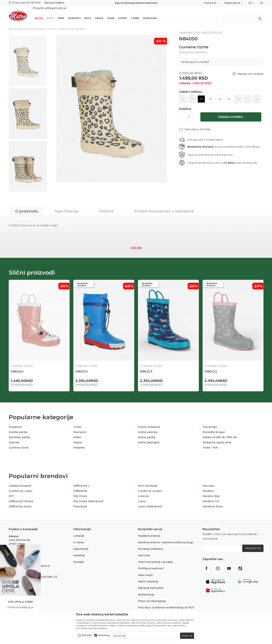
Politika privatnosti (151, 564)
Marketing (104, 635)
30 (201, 94)
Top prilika (210, 422)
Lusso (142, 496)
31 (211, 94)
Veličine (106, 206)
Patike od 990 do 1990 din (220, 432)
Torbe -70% (210, 443)
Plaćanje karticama (151, 583)
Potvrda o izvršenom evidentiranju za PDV (166, 603)
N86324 (82, 367)
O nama (78, 538)
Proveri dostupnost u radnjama (164, 206)
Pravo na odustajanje (152, 596)
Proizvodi (30, 24)
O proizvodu (27, 206)
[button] (195, 125)
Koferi (123, 13)
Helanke (79, 443)
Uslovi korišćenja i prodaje (155, 557)
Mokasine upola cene (217, 438)
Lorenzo (143, 491)
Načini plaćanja (148, 577)
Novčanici (80, 427)
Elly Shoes (80, 491)
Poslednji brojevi (214, 427)
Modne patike (18, 427)
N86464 (17, 367)
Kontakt (79, 557)
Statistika (87, 635)
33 (229, 94)
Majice (78, 438)
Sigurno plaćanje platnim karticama (136, 3)
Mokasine (15, 422)
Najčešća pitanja (149, 531)
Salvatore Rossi (213, 502)
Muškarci (74, 13)
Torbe (135, 13)
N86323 (146, 367)
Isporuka (144, 550)
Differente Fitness (21, 496)
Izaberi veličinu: (191, 87)
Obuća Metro (16, 24)
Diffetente (80, 486)
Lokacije (79, 531)
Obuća (41, 24)
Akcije (39, 13)
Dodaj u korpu (231, 112)
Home (111, 13)
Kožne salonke (148, 427)
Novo (51, 13)
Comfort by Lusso (20, 486)
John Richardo (148, 481)
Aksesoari (150, 13)
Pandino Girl (211, 496)
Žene (61, 13)
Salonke (14, 438)
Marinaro (209, 481)
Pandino (208, 486)
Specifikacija (67, 206)
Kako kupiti (146, 570)
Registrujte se (232, 3)
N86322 (211, 367)
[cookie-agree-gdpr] (187, 636)
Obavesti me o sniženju (250, 69)
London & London (150, 486)
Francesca (80, 502)
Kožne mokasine (149, 422)
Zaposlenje (81, 544)
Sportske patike (19, 432)
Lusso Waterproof (150, 502)
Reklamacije (146, 590)
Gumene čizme (65, 24)
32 (220, 94)
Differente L (81, 481)
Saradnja (79, 550)
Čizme (51, 24)
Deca (88, 13)
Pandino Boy (211, 491)
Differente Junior (20, 502)
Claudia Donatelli (20, 481)
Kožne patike (147, 432)
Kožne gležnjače (149, 438)
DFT (12, 491)
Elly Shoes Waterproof (88, 496)
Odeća (99, 13)
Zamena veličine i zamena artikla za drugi (165, 538)
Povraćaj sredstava (150, 544)
